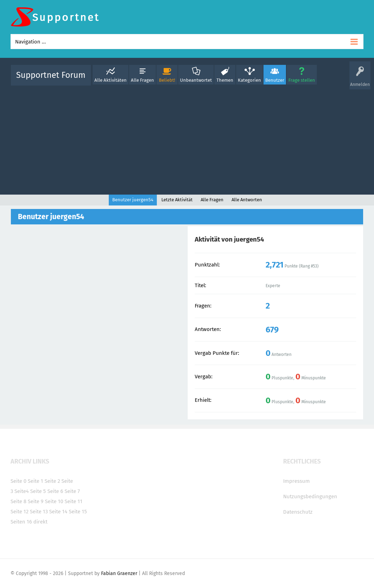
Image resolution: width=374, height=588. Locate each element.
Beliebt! (167, 80)
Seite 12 (19, 512)
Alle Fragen (142, 80)
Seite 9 (36, 501)
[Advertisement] (187, 138)
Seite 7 (72, 491)
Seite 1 (35, 481)
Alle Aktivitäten (111, 80)
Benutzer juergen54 (133, 200)
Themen (225, 80)
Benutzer (275, 80)
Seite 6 (55, 491)
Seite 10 (54, 501)
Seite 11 (74, 501)
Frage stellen (302, 80)
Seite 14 (58, 512)
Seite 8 (18, 501)
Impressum (296, 481)
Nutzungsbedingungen (310, 496)
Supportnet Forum (51, 75)
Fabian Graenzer (119, 573)
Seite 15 (78, 512)
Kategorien (249, 80)
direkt (40, 522)
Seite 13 (39, 512)
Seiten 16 (21, 522)
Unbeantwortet (196, 80)
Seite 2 (52, 481)
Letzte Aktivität (177, 200)
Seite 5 (38, 491)
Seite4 (22, 491)
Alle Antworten (247, 200)
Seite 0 (18, 481)
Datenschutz (298, 512)
